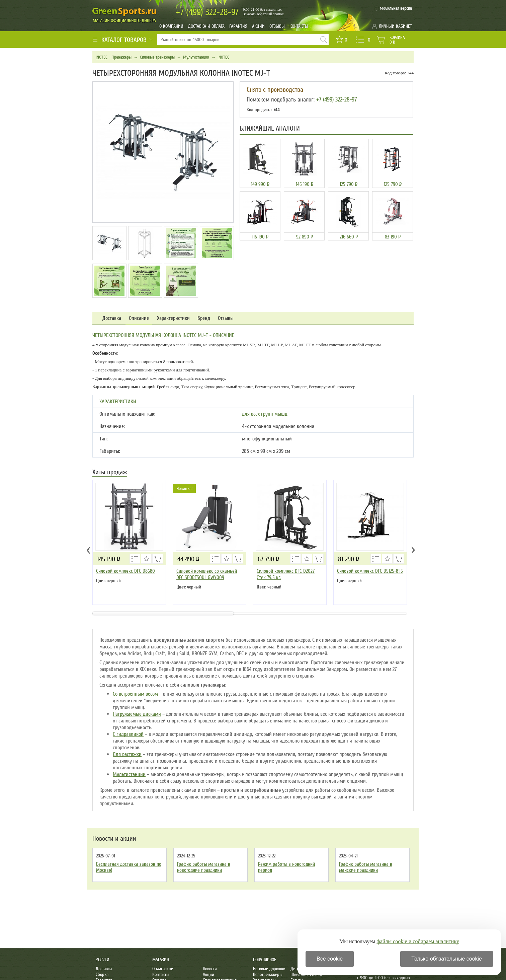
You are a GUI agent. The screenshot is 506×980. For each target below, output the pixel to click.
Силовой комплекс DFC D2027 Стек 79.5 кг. (286, 574)
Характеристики (173, 318)
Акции (258, 26)
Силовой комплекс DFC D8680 (125, 571)
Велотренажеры (268, 974)
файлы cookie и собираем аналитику (418, 941)
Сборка (102, 974)
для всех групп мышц (265, 414)
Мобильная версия (396, 8)
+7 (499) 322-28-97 (336, 99)
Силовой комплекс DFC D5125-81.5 (370, 571)
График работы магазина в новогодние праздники (204, 867)
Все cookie (330, 959)
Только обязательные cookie (447, 959)
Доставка (112, 318)
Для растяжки (127, 754)
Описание (139, 318)
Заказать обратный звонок (263, 14)
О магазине (163, 969)
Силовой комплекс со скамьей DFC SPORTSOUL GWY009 (207, 574)
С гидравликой (128, 734)
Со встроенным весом (135, 694)
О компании (171, 26)
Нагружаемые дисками (137, 714)
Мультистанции (196, 57)
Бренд (204, 318)
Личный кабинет (395, 26)
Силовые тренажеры (157, 57)
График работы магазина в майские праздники (366, 867)
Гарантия (238, 26)
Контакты (299, 26)
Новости (210, 969)
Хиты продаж (110, 473)
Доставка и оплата (206, 26)
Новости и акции (114, 839)
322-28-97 (207, 12)
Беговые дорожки (269, 969)
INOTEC (102, 57)
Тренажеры (122, 57)
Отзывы (277, 26)
